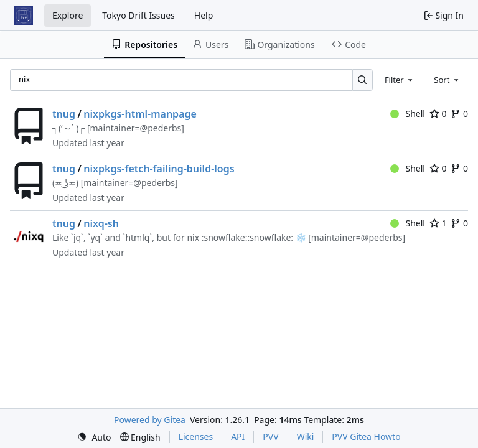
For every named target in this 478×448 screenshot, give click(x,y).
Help (204, 15)
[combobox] (400, 80)
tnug (64, 114)
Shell (408, 114)
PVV (270, 436)
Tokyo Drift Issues (138, 15)
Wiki (306, 436)
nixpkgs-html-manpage (140, 114)
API (238, 436)
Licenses (196, 436)
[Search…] (363, 80)
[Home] (24, 16)
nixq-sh (101, 223)
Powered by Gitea (150, 420)
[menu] (94, 437)
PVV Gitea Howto (366, 436)
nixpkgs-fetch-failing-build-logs (159, 169)
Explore (68, 15)
